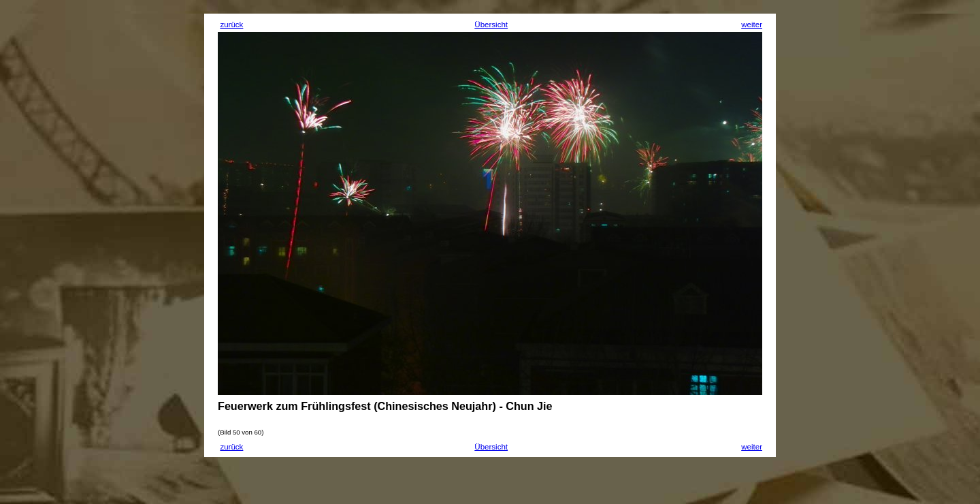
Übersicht (491, 25)
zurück (231, 25)
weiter (752, 25)
